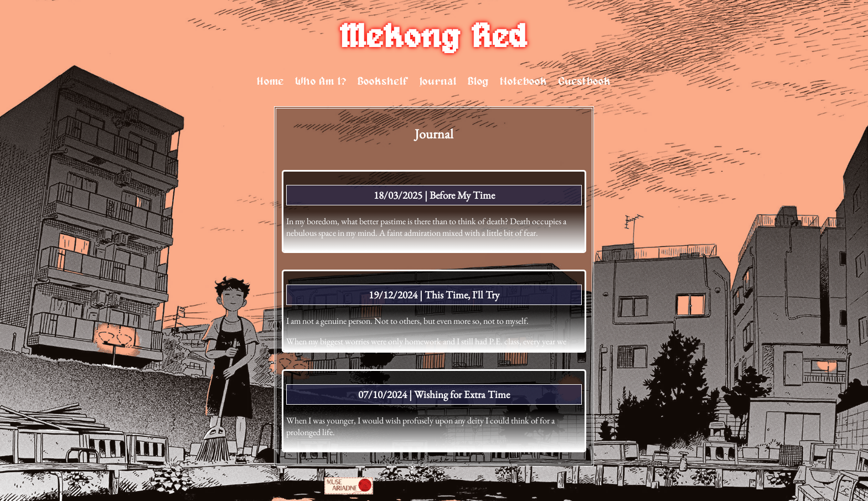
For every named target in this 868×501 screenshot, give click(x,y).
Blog (478, 82)
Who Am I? (321, 82)
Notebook (524, 82)
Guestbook (585, 82)
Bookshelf (383, 82)
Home (270, 82)
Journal (438, 82)
